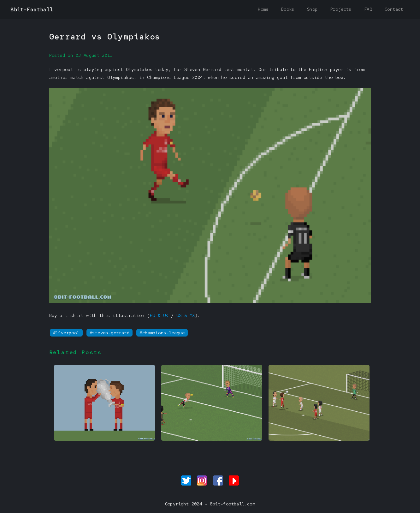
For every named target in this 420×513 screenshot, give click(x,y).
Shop (312, 9)
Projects (341, 9)
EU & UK (159, 315)
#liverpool (66, 333)
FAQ (368, 9)
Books (288, 9)
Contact (394, 9)
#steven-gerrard (109, 333)
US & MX (186, 315)
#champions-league (162, 333)
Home (263, 9)
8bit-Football (32, 10)
